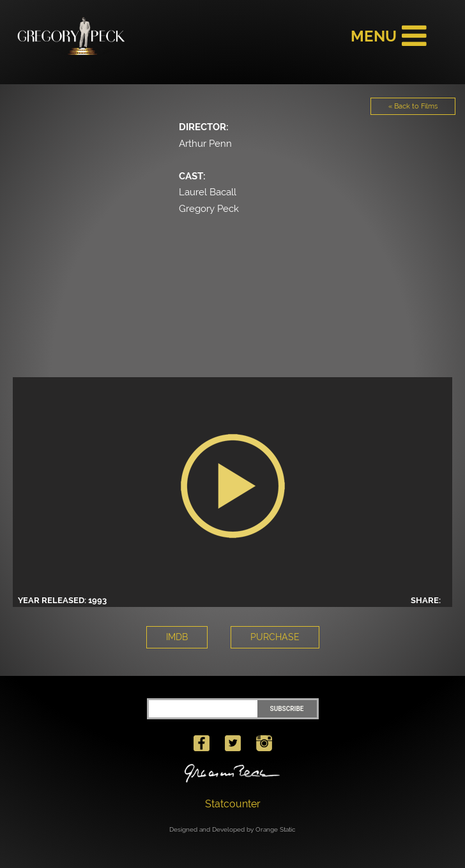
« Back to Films (413, 106)
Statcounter (233, 804)
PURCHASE (275, 637)
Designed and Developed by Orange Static (232, 829)
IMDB (177, 637)
